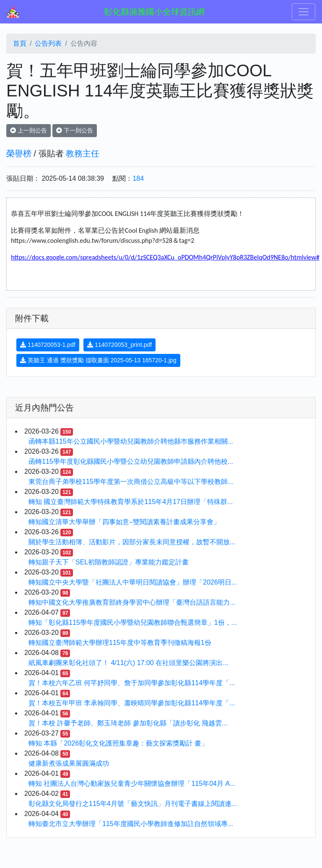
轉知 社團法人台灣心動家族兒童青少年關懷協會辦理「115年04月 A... (132, 784)
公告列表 (48, 43)
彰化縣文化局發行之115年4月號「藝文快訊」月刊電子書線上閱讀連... (133, 804)
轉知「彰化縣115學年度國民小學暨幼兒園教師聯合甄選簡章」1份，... (133, 622)
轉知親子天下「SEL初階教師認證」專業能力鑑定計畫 (109, 562)
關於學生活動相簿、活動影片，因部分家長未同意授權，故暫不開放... (132, 542)
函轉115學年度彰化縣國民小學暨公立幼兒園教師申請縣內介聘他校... (131, 461)
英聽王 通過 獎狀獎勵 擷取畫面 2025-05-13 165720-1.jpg (98, 360)
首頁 (20, 43)
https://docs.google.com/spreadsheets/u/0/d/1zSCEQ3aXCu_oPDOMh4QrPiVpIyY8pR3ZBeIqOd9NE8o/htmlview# (165, 257)
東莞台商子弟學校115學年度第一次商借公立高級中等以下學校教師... (131, 482)
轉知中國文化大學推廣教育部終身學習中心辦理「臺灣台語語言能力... (132, 602)
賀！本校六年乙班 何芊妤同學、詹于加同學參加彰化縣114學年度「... (132, 683)
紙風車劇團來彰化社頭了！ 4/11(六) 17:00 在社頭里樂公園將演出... (129, 663)
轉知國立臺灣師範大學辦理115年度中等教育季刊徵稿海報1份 (120, 643)
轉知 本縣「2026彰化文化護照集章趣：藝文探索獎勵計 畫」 (118, 743)
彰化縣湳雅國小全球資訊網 (154, 12)
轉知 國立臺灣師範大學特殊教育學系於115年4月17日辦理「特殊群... (131, 502)
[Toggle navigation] (304, 12)
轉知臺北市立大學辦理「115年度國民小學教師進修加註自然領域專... (131, 824)
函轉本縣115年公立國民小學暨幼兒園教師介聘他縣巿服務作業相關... (131, 441)
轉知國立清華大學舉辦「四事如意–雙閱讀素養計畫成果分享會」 (124, 522)
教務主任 (83, 153)
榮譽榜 (19, 153)
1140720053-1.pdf (48, 345)
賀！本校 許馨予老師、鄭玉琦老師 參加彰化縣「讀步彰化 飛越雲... (128, 723)
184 (138, 178)
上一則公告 (29, 130)
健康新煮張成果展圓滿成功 (69, 763)
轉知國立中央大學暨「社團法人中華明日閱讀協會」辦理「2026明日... (133, 582)
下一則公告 (75, 130)
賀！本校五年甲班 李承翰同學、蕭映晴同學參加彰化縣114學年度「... (132, 703)
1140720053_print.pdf (119, 345)
